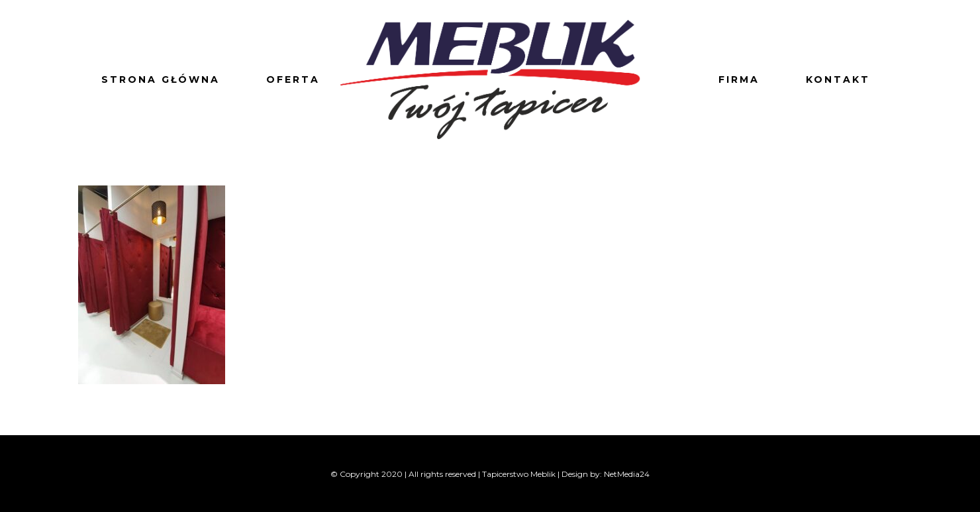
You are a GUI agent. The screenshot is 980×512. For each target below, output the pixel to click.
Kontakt (838, 79)
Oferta (293, 79)
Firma (739, 79)
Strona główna (161, 79)
